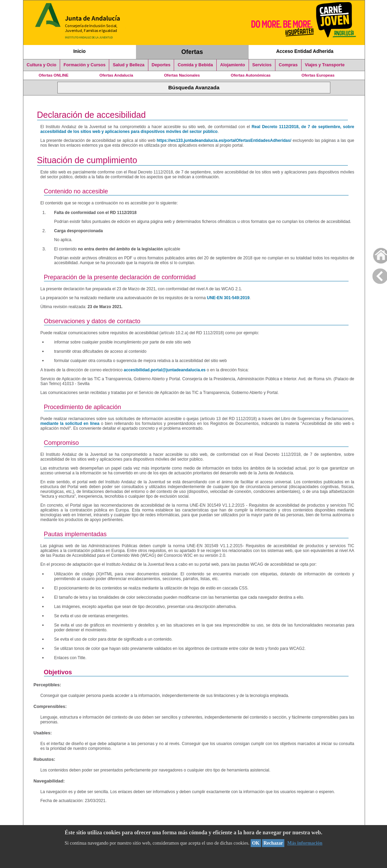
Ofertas (192, 52)
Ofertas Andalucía (116, 75)
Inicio (79, 51)
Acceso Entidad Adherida (305, 51)
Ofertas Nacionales (182, 75)
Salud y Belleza (128, 65)
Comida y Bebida (195, 65)
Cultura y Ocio (42, 65)
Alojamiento (232, 65)
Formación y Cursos (84, 65)
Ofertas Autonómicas (251, 75)
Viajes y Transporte (325, 65)
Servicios (262, 65)
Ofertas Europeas (318, 75)
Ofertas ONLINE (54, 75)
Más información (305, 843)
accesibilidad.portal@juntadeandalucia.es (164, 370)
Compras (288, 65)
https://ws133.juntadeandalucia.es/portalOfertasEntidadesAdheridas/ (224, 140)
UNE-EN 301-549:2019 (228, 298)
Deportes (161, 65)
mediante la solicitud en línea (70, 424)
